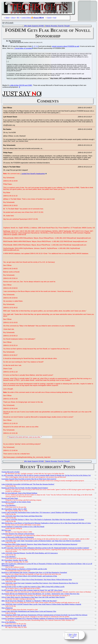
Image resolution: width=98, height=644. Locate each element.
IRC (18, 18)
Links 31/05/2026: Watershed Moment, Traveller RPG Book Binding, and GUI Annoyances (30, 554)
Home (7, 18)
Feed (55, 18)
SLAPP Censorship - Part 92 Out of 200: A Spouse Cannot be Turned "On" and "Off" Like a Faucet (32, 591)
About (13, 18)
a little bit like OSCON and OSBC (21, 86)
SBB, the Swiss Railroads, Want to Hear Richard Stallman (19, 494)
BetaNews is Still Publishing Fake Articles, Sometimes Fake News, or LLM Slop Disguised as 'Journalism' (34, 573)
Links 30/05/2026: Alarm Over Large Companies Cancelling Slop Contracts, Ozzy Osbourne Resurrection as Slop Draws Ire (40, 584)
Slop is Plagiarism (7, 608)
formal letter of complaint (24, 49)
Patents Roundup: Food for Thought (57, 26)
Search (49, 18)
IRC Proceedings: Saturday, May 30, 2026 (14, 561)
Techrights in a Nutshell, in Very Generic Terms (16, 502)
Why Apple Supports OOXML (34, 26)
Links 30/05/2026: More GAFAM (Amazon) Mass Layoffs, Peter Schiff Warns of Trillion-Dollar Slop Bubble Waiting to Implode (41, 605)
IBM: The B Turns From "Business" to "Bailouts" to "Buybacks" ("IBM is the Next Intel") (29, 601)
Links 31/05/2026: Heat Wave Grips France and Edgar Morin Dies (22, 516)
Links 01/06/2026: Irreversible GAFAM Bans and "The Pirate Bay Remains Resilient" (28, 485)
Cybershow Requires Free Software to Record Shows (18, 534)
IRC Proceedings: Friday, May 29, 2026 (14, 626)
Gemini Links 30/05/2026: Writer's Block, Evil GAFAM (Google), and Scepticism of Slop (29, 576)
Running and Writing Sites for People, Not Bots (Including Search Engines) (25, 488)
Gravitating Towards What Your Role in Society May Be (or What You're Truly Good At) (29, 479)
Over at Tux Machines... (9, 506)
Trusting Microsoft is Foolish (10, 472)
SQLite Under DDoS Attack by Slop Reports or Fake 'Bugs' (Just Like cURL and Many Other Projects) (33, 598)
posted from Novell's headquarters (33, 174)
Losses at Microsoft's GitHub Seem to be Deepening (18, 538)
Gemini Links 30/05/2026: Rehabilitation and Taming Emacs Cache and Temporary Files (29, 612)
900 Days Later (6, 531)
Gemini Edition (26, 18)
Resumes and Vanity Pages (10, 499)
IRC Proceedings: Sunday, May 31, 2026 (14, 509)
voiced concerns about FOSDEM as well (65, 47)
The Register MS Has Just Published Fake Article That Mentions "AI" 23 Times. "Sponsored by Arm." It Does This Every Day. (41, 594)
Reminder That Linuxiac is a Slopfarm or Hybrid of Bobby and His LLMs (24, 569)
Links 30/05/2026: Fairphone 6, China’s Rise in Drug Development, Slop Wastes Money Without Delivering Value (37, 580)
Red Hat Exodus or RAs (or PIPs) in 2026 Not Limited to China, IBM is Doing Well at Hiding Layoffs (33, 587)
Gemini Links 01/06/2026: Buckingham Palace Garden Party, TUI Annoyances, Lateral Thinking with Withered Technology (40, 513)
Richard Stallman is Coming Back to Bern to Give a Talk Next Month (23, 527)
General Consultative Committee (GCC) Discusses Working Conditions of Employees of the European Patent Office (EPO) (39, 619)
